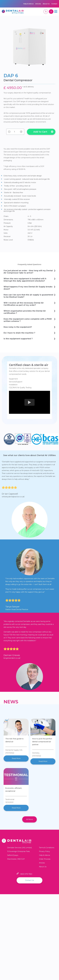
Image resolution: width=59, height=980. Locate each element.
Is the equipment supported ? (18, 339)
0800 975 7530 (26, 874)
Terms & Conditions (47, 848)
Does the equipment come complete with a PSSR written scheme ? (28, 320)
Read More (16, 758)
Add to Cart (43, 132)
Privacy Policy (44, 851)
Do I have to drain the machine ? (19, 333)
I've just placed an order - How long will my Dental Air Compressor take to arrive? (28, 272)
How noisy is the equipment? (18, 327)
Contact (54, 4)
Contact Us (29, 880)
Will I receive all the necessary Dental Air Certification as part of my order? (24, 304)
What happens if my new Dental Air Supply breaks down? (28, 288)
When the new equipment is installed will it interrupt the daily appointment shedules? (25, 280)
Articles (38, 4)
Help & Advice (28, 4)
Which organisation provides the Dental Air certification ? (25, 312)
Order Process (45, 859)
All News (29, 819)
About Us (46, 4)
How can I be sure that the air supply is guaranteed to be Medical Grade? (28, 296)
